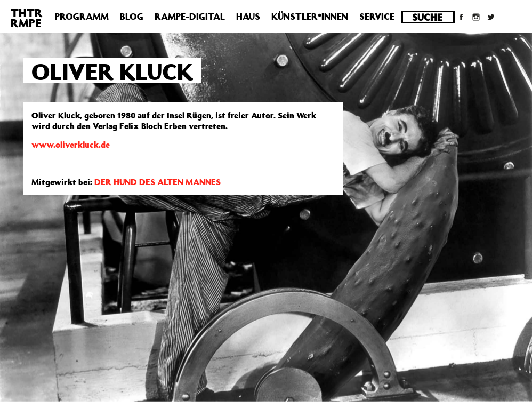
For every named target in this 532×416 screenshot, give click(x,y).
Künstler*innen (310, 17)
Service (377, 17)
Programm (82, 17)
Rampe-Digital (190, 17)
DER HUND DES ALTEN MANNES (158, 182)
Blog (132, 17)
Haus (248, 17)
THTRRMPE (27, 18)
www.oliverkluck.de (71, 145)
